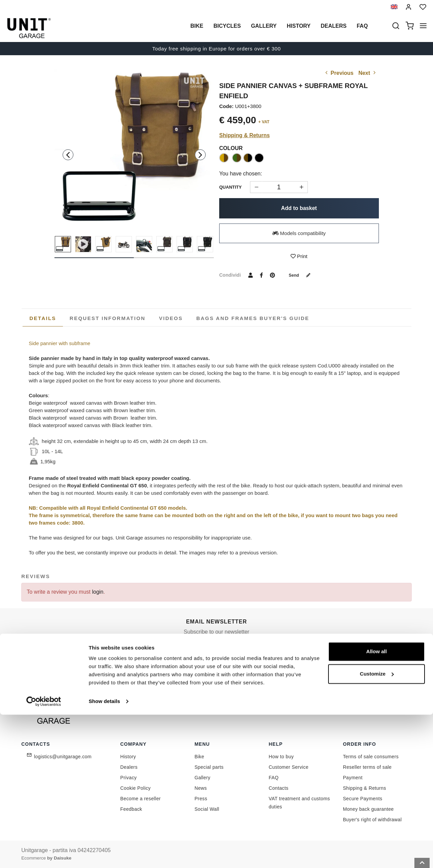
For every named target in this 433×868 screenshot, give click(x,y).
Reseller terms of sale (367, 767)
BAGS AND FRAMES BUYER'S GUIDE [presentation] (253, 318)
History (299, 26)
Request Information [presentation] (108, 318)
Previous (339, 73)
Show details (104, 855)
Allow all (377, 805)
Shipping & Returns (244, 135)
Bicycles (227, 26)
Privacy (129, 778)
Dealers (334, 26)
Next (368, 73)
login (98, 592)
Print (299, 256)
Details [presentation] (43, 318)
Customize (377, 827)
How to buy (281, 757)
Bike (197, 26)
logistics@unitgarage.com (63, 757)
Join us (294, 653)
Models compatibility (299, 233)
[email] (231, 653)
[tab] (43, 318)
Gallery (264, 26)
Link (248, 668)
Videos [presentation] (171, 318)
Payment (353, 778)
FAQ (274, 778)
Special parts (209, 767)
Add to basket (299, 208)
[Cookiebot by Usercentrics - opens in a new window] (44, 855)
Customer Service (289, 767)
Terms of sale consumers (371, 757)
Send (302, 275)
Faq (362, 26)
